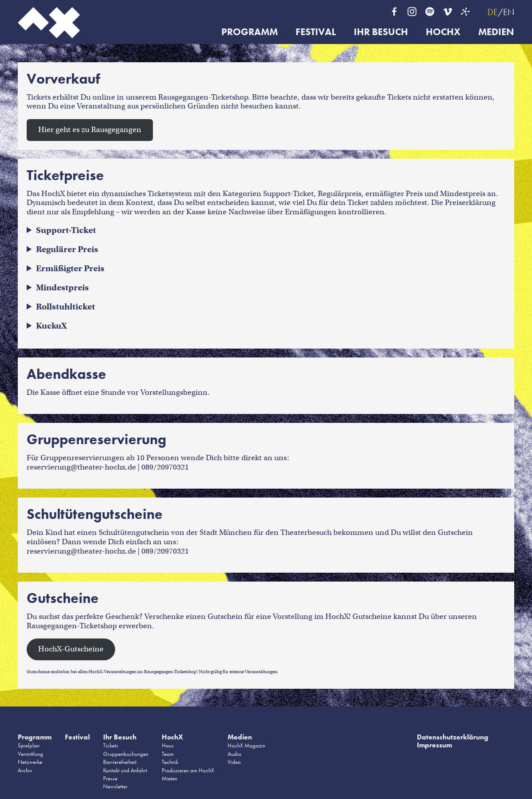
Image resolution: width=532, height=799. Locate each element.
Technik (170, 762)
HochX (443, 32)
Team (168, 754)
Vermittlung (30, 754)
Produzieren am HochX (188, 770)
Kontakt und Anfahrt (125, 770)
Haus (168, 745)
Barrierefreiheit (120, 762)
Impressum (434, 745)
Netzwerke (30, 762)
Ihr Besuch (381, 32)
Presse (110, 778)
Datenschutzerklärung (453, 737)
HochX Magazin (246, 745)
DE (493, 12)
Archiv (25, 770)
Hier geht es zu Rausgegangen (90, 130)
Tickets (111, 745)
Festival (316, 32)
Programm (250, 32)
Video (234, 762)
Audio (234, 754)
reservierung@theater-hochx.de (81, 467)
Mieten (170, 778)
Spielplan (29, 745)
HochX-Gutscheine (71, 649)
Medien (496, 32)
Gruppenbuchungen (126, 754)
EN (509, 12)
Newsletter (115, 786)
